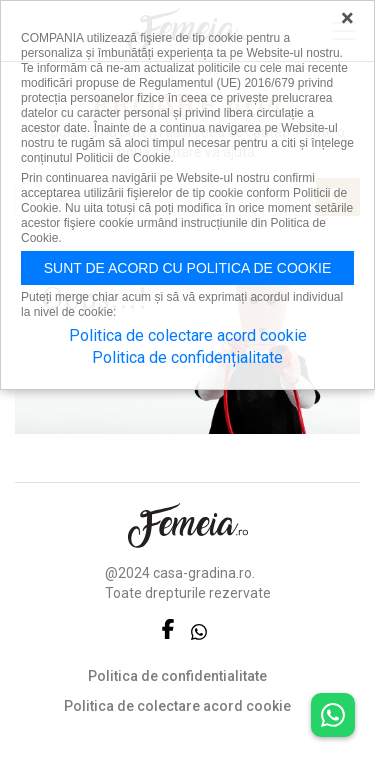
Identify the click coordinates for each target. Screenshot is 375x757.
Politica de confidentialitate (177, 676)
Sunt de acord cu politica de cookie (188, 268)
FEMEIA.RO (188, 525)
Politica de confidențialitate (187, 357)
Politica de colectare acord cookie (177, 706)
